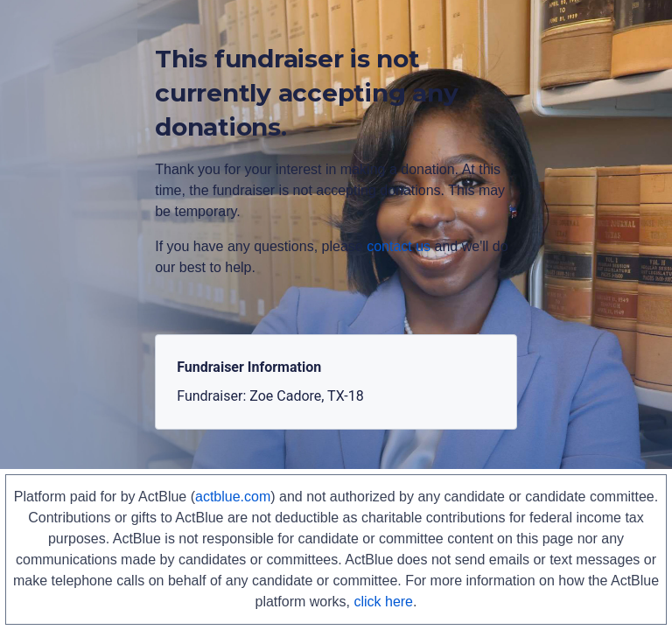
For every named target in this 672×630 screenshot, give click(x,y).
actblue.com (233, 497)
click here (383, 602)
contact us (399, 246)
